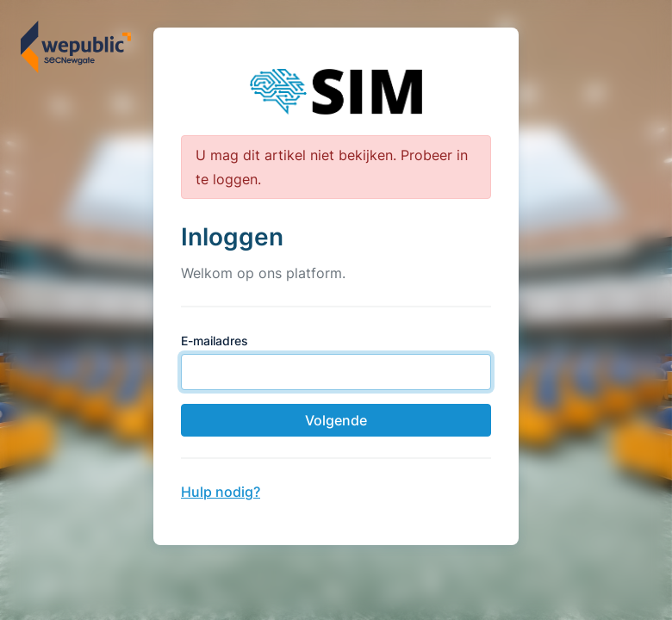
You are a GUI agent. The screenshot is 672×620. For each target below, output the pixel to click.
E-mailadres (215, 341)
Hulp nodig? (221, 492)
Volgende (336, 420)
